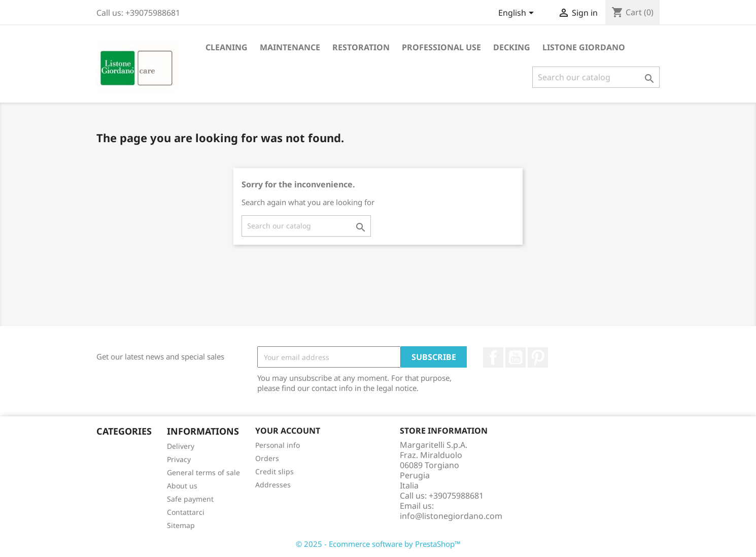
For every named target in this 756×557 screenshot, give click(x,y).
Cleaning (227, 47)
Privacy (179, 459)
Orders (267, 458)
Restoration (361, 47)
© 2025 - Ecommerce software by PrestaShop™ (378, 544)
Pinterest (538, 357)
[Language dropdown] (518, 14)
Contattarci (186, 512)
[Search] (596, 77)
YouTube (516, 357)
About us (182, 486)
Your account (288, 431)
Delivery (181, 446)
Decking (512, 47)
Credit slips (274, 471)
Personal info (278, 445)
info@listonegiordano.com (451, 516)
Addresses (273, 485)
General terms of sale (203, 472)
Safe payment (190, 499)
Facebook (493, 357)
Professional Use (441, 47)
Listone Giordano (584, 47)
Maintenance (290, 47)
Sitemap (181, 525)
